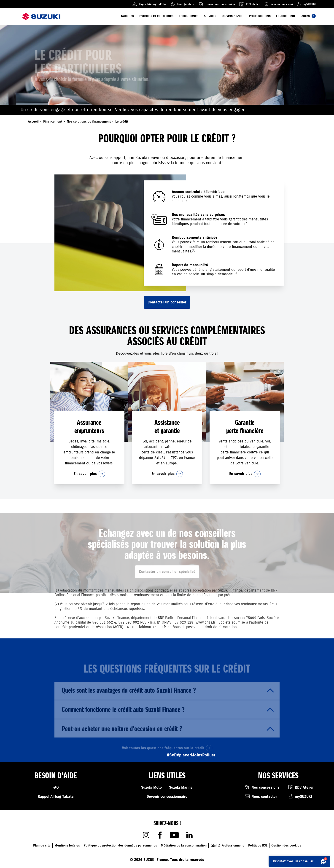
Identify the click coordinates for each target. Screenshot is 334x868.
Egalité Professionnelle (227, 845)
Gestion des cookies (286, 845)
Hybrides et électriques (156, 16)
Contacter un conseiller (167, 302)
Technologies (189, 16)
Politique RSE (258, 845)
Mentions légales (67, 845)
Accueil (35, 122)
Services (210, 16)
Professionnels (260, 16)
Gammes (127, 16)
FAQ (56, 788)
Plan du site (42, 845)
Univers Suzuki (233, 16)
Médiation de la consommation (184, 845)
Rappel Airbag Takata (56, 797)
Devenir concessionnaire (167, 797)
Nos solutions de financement (91, 122)
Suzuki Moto (151, 788)
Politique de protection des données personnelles (120, 845)
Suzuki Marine (181, 788)
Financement (286, 16)
